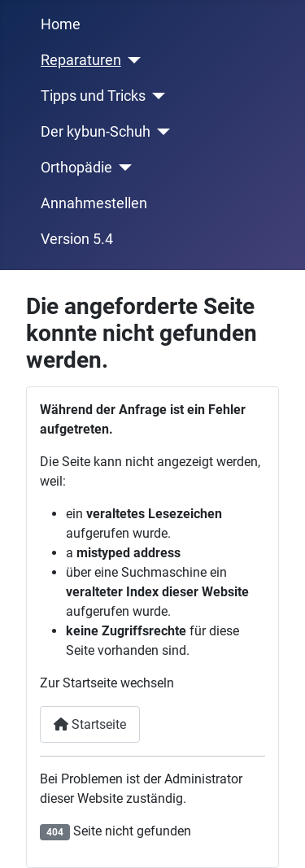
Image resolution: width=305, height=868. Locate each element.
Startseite (90, 724)
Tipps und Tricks (93, 96)
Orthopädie (76, 168)
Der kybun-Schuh (96, 132)
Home (61, 24)
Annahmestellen (94, 203)
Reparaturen (81, 60)
